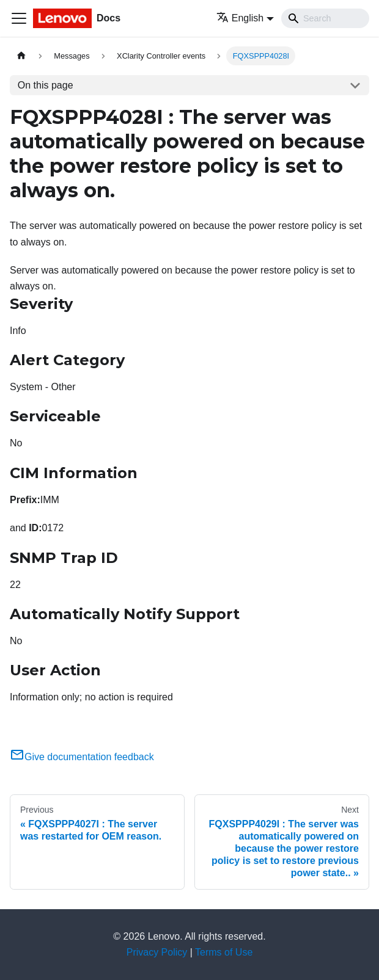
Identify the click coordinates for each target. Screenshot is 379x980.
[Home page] (21, 56)
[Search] (325, 18)
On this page (46, 85)
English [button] (240, 18)
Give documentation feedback (82, 757)
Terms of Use (224, 952)
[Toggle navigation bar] (19, 18)
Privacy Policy (157, 952)
